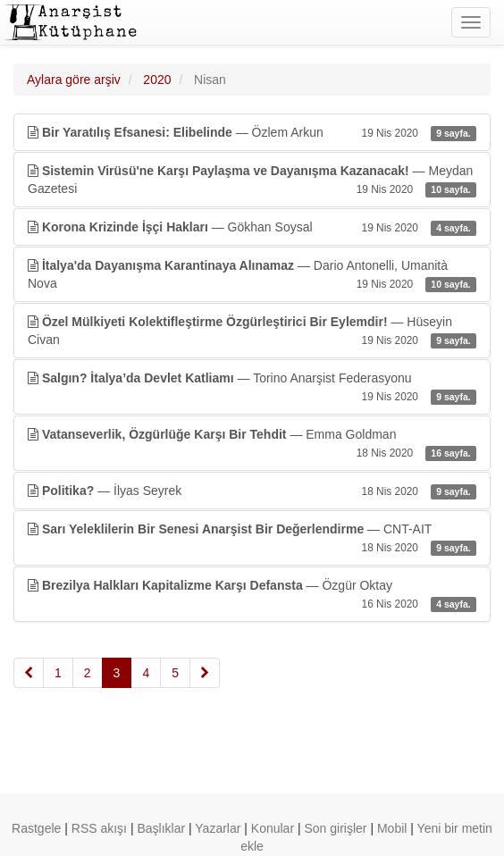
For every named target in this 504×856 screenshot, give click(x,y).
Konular (273, 828)
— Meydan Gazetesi (252, 180)
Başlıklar (161, 828)
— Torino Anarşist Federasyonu (252, 388)
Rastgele (36, 828)
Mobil (392, 828)
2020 (157, 80)
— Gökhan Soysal (252, 227)
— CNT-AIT (252, 539)
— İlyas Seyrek (252, 491)
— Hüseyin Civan (252, 331)
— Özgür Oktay (252, 595)
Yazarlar (218, 828)
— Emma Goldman (252, 444)
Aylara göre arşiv (74, 80)
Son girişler (336, 828)
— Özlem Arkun (252, 132)
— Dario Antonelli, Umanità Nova (252, 275)
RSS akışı (99, 828)
